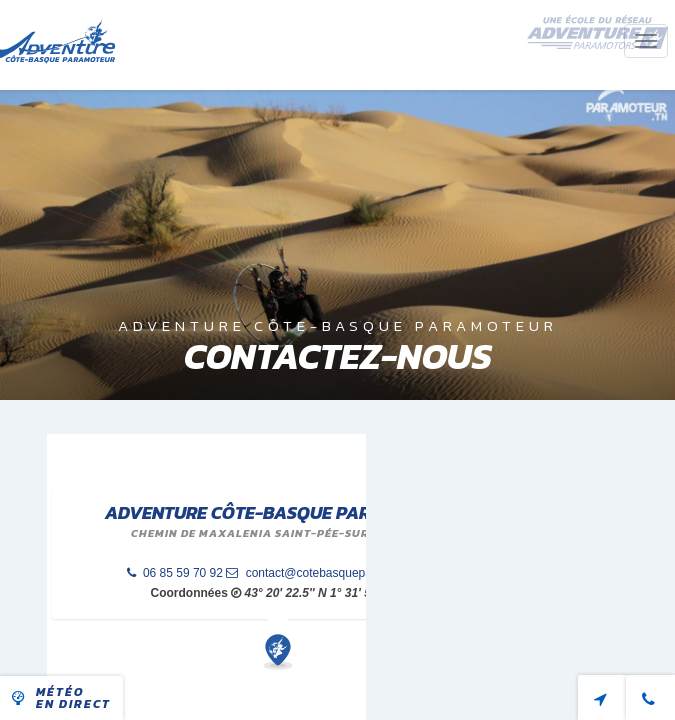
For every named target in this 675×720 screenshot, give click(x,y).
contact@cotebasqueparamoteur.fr (328, 573)
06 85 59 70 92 (175, 573)
